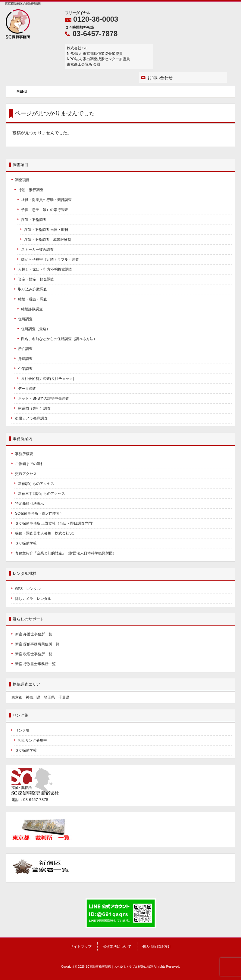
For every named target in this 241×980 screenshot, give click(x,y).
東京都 (17, 697)
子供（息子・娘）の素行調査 (45, 210)
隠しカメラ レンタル (33, 599)
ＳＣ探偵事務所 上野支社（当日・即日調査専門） (55, 523)
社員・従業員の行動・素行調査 (46, 200)
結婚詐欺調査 (32, 309)
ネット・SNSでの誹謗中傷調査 (45, 399)
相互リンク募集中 (33, 740)
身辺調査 (25, 359)
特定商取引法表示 (30, 504)
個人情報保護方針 (157, 947)
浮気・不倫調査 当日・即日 (46, 230)
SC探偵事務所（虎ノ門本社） (39, 513)
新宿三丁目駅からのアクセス (42, 494)
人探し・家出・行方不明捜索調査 (45, 269)
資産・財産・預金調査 (36, 279)
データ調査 (27, 389)
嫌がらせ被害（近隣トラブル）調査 (50, 259)
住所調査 (25, 319)
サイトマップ (81, 947)
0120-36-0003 (96, 19)
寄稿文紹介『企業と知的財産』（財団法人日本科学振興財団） (66, 553)
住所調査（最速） (36, 329)
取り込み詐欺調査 (33, 289)
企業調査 (25, 369)
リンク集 (22, 730)
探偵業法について (117, 947)
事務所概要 (24, 454)
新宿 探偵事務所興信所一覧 (37, 644)
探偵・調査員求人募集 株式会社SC (45, 533)
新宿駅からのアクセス (36, 484)
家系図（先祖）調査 (34, 408)
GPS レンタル (28, 589)
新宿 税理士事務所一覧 (34, 654)
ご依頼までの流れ (30, 464)
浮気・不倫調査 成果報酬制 (48, 240)
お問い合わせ (160, 78)
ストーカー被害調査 (37, 250)
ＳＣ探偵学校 (26, 543)
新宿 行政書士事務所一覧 (35, 664)
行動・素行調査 (31, 190)
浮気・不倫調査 (34, 220)
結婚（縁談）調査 (33, 299)
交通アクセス (26, 474)
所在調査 (25, 349)
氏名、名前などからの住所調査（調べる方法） (59, 339)
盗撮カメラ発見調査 (31, 418)
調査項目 (22, 180)
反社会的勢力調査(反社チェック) (48, 379)
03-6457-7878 (95, 34)
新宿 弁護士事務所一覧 (34, 634)
